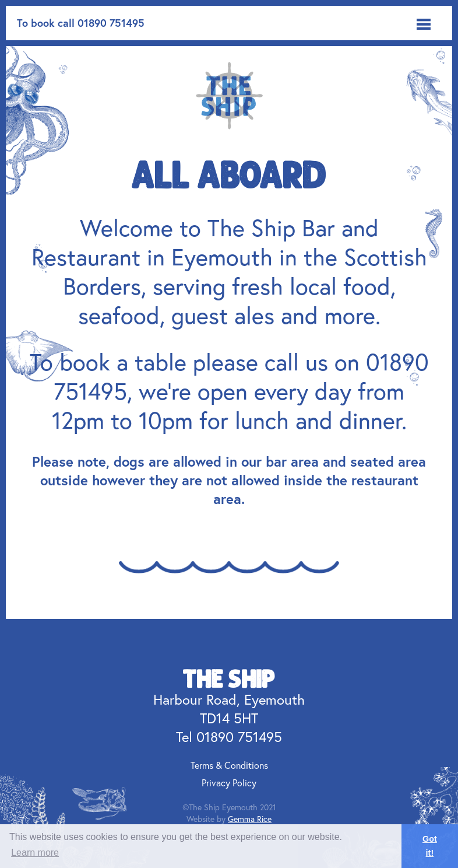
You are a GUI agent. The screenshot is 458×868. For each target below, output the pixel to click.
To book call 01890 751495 (81, 23)
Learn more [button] (35, 853)
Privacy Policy (229, 783)
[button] (424, 23)
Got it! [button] (430, 846)
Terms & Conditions (229, 765)
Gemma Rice (250, 819)
